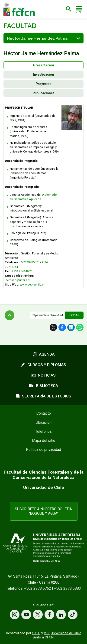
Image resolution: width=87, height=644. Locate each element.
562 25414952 (23, 271)
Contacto (44, 413)
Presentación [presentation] (44, 65)
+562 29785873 (30, 262)
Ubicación (44, 422)
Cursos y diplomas (44, 365)
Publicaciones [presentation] (44, 93)
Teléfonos (43, 431)
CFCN (49, 637)
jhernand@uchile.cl (18, 280)
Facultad (20, 26)
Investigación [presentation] (43, 75)
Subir (10, 315)
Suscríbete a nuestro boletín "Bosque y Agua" (44, 511)
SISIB (36, 633)
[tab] (43, 65)
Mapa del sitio (44, 441)
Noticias (44, 375)
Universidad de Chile (66, 633)
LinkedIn (71, 327)
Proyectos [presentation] (44, 84)
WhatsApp (80, 327)
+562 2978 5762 (38, 588)
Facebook (62, 327)
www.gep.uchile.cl (32, 285)
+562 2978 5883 (68, 588)
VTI (47, 633)
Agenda (44, 354)
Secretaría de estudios (43, 396)
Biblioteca (44, 386)
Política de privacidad (43, 450)
